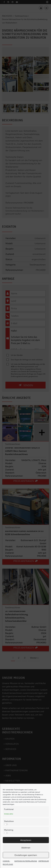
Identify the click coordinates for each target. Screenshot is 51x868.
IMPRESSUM (44, 861)
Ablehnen (26, 848)
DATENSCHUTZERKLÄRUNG (26, 861)
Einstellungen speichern (26, 855)
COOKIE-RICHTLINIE (8, 863)
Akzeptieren (26, 840)
